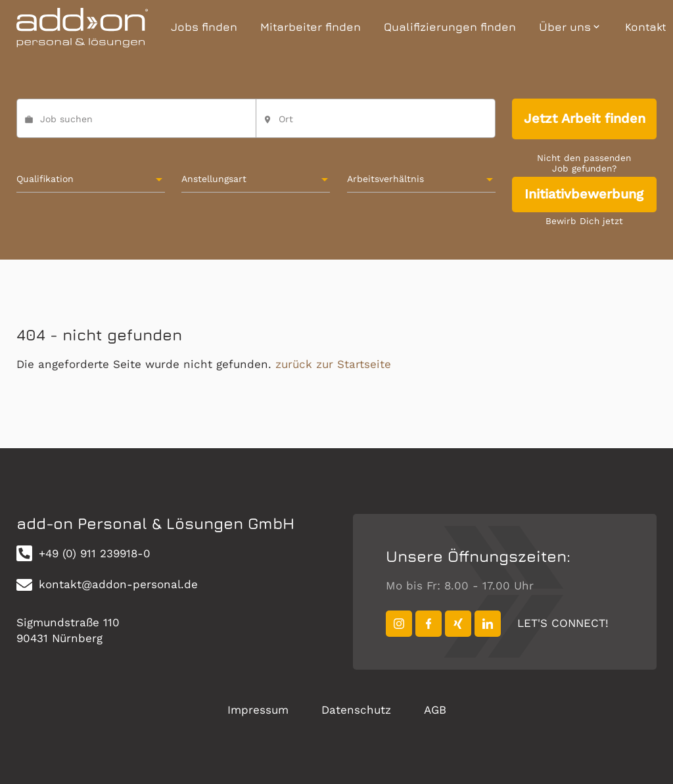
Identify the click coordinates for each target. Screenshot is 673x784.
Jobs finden (204, 27)
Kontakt (646, 27)
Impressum (258, 710)
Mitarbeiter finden (311, 27)
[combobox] (376, 124)
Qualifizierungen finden (450, 27)
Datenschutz (356, 710)
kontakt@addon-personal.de (107, 585)
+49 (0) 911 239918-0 (83, 553)
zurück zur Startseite (333, 364)
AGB (435, 710)
